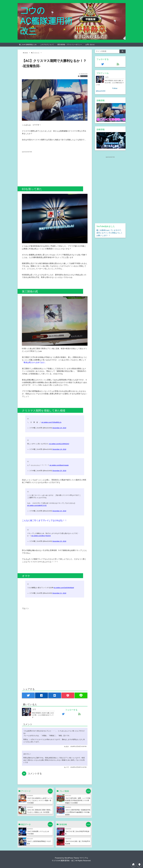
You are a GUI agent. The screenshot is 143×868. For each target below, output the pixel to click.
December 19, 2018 (59, 449)
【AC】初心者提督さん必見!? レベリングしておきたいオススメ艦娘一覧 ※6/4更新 (40, 801)
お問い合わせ (90, 44)
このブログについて (47, 44)
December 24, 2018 (59, 511)
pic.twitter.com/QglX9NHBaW (64, 588)
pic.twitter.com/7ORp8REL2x (51, 422)
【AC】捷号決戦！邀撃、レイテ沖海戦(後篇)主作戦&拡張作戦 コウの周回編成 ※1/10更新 (78, 801)
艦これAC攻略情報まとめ (28, 44)
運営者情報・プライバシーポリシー (70, 44)
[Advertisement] (39, 167)
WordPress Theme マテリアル (76, 858)
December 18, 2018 (59, 428)
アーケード (84, 76)
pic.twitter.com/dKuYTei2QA (41, 536)
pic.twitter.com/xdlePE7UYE (37, 505)
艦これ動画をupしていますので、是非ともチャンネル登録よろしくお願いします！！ (110, 233)
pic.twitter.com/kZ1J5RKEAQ (59, 444)
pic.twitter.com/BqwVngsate (59, 465)
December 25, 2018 (59, 471)
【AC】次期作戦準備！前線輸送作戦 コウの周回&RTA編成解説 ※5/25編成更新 (78, 812)
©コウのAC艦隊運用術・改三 (63, 861)
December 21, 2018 (59, 593)
